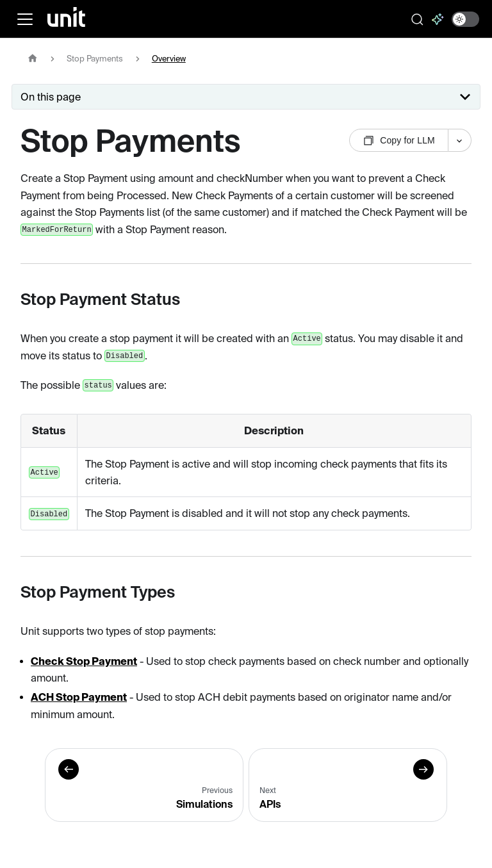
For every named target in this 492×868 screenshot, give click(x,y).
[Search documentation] (417, 19)
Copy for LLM (399, 141)
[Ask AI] (438, 19)
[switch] (465, 19)
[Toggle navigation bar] (25, 19)
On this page (51, 97)
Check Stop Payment (84, 661)
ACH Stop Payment (79, 697)
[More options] (460, 140)
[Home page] (33, 59)
